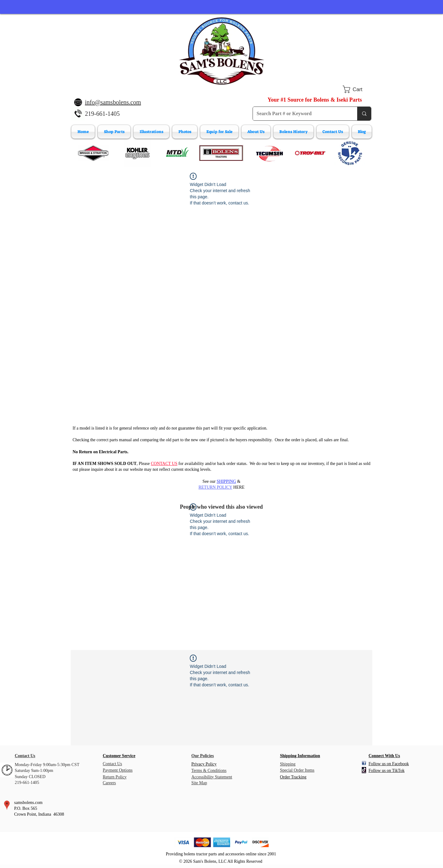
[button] (357, 89)
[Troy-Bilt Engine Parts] (310, 153)
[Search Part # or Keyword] (300, 114)
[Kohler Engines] (138, 153)
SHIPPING (226, 481)
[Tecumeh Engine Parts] (269, 153)
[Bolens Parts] (221, 153)
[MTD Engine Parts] (177, 153)
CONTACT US (164, 464)
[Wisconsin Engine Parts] (350, 153)
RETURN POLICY (215, 487)
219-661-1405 (102, 114)
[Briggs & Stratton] (93, 153)
